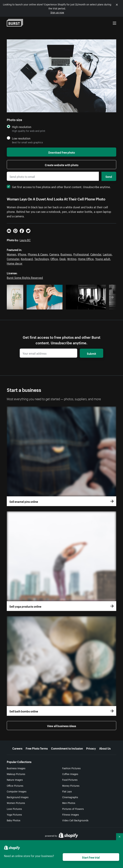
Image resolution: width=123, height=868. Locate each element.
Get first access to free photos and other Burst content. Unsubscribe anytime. (59, 187)
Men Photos (69, 803)
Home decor (15, 263)
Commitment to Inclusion (67, 748)
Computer (13, 258)
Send (109, 176)
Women (11, 254)
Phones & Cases (38, 254)
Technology (42, 258)
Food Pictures (70, 780)
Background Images (18, 797)
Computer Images (17, 791)
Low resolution (21, 138)
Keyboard (27, 258)
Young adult (103, 258)
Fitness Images (71, 814)
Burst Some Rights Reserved (25, 277)
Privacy (91, 748)
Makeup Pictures (16, 774)
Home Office (86, 258)
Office (54, 258)
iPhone (22, 254)
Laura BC (25, 240)
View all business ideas (62, 726)
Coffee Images (70, 774)
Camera (54, 254)
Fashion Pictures (71, 768)
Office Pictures (15, 785)
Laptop (107, 254)
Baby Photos (14, 820)
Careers (17, 748)
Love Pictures (14, 809)
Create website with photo (62, 165)
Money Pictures (71, 785)
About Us (105, 748)
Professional (81, 254)
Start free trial (91, 857)
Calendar (96, 254)
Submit (91, 353)
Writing (72, 258)
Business (66, 254)
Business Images (16, 768)
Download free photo (62, 152)
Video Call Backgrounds (75, 820)
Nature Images (15, 780)
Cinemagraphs (70, 797)
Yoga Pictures (14, 814)
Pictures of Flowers (73, 809)
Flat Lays (67, 791)
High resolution (22, 127)
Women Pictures (16, 803)
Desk (63, 258)
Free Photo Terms (37, 748)
